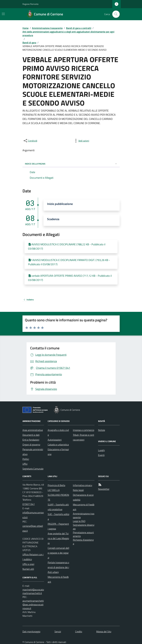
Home (26, 28)
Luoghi (101, 450)
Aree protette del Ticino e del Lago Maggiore (58, 538)
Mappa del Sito (104, 631)
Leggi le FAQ (79, 521)
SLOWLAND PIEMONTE (58, 497)
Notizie (102, 430)
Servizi (58, 631)
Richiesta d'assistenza (83, 542)
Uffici (25, 464)
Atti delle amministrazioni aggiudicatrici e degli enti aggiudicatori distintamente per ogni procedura (68, 33)
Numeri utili (28, 569)
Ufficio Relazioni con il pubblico (33, 557)
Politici (26, 459)
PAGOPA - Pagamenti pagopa (58, 526)
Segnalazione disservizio (84, 527)
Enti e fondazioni (31, 440)
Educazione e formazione (58, 452)
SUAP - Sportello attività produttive (58, 507)
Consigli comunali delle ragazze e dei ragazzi (58, 553)
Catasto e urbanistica (58, 445)
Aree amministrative (33, 430)
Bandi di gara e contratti (79, 28)
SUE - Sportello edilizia (58, 517)
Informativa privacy (83, 485)
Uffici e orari (28, 564)
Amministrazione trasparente (47, 28)
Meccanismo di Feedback (84, 507)
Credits (79, 631)
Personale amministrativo (33, 452)
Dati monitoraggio (31, 631)
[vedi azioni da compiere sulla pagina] (81, 141)
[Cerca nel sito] (115, 14)
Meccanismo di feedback (58, 579)
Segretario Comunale (33, 469)
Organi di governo (31, 445)
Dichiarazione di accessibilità (83, 497)
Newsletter (104, 489)
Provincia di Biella (56, 485)
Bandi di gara (29, 43)
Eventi (101, 455)
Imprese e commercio (84, 430)
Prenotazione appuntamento (83, 534)
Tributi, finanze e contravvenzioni (84, 437)
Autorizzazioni (55, 440)
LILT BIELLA (54, 490)
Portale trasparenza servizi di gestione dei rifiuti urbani (58, 567)
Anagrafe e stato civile (58, 432)
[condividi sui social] (30, 141)
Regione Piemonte (30, 4)
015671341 (29, 504)
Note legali (78, 490)
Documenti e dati (31, 435)
